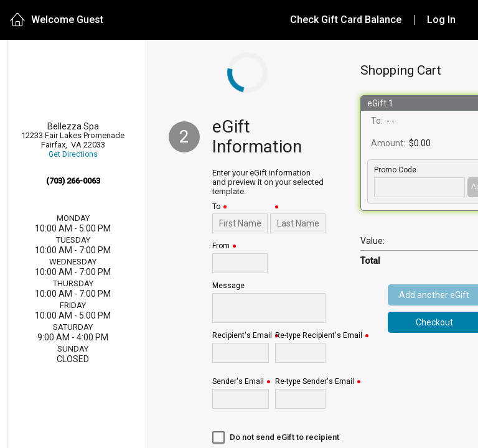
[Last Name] (298, 223)
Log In (441, 20)
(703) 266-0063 (73, 181)
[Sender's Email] (241, 399)
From (221, 246)
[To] (240, 223)
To (216, 207)
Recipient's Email (242, 336)
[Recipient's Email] (241, 353)
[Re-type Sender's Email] (300, 399)
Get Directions (73, 155)
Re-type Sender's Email (315, 382)
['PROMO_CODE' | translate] (419, 187)
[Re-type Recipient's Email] (300, 353)
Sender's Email (238, 382)
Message (228, 286)
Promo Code (395, 170)
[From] (240, 263)
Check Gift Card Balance (346, 20)
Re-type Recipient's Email (319, 336)
